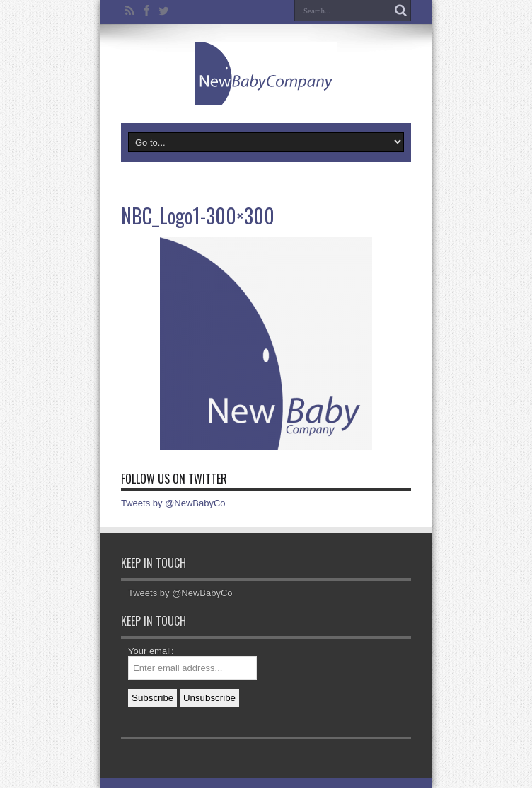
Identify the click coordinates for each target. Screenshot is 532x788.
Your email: (151, 651)
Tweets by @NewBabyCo (173, 503)
